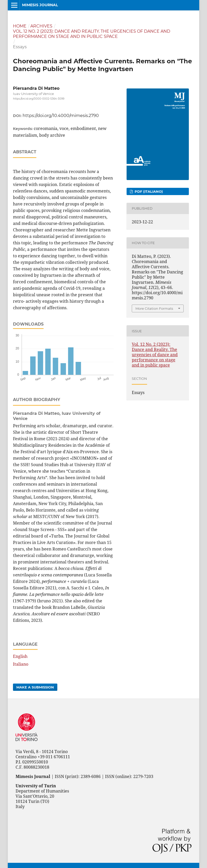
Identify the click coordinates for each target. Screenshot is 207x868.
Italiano (21, 664)
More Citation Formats (154, 308)
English (20, 656)
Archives (41, 26)
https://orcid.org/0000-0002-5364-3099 (39, 99)
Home (20, 26)
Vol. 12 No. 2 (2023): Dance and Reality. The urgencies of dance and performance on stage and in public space (92, 34)
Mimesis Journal (40, 5)
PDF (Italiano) (148, 191)
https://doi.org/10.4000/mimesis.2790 (61, 116)
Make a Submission (35, 687)
